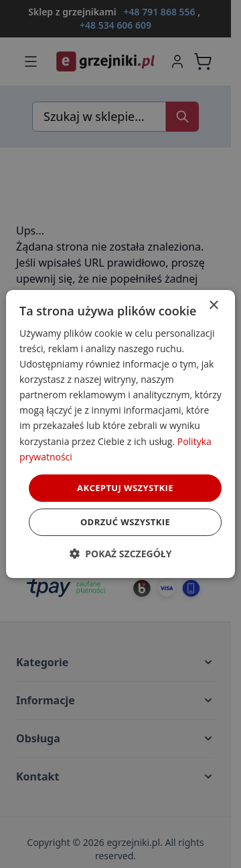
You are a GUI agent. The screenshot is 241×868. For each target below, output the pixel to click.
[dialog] (120, 434)
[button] (121, 554)
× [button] (213, 306)
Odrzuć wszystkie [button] (125, 522)
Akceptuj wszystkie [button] (125, 488)
